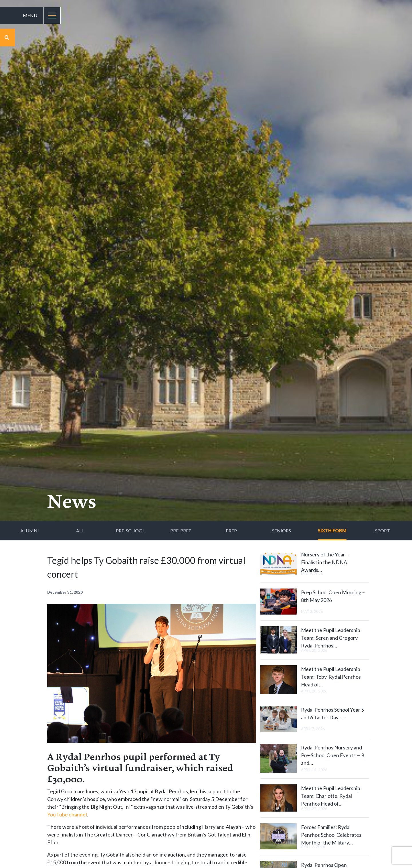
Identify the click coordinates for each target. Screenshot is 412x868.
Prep (231, 531)
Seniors (282, 531)
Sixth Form (332, 531)
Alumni (30, 531)
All (80, 531)
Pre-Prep (181, 531)
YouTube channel (67, 814)
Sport (383, 531)
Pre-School (130, 531)
